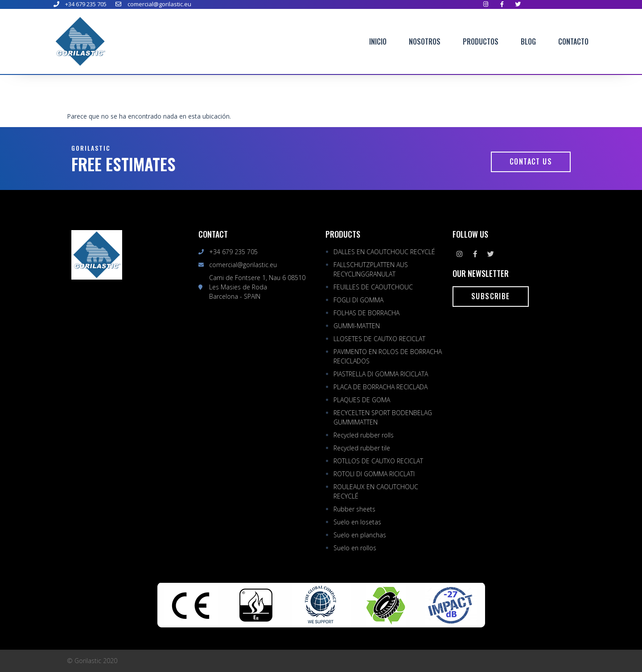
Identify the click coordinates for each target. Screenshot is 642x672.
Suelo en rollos (355, 548)
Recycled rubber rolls (364, 435)
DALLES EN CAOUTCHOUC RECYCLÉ (384, 252)
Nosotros (425, 41)
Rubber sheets (354, 509)
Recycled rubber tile (362, 448)
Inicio (378, 41)
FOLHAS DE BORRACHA (366, 313)
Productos (481, 41)
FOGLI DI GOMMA (358, 300)
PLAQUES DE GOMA (362, 400)
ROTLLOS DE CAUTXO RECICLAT (378, 461)
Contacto (573, 41)
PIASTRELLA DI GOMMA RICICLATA (381, 374)
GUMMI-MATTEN (357, 326)
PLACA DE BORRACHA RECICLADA (381, 387)
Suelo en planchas (360, 535)
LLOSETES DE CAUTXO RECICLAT (379, 339)
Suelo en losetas (357, 522)
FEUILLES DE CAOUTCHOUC (373, 287)
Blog (528, 41)
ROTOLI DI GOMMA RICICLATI (374, 474)
